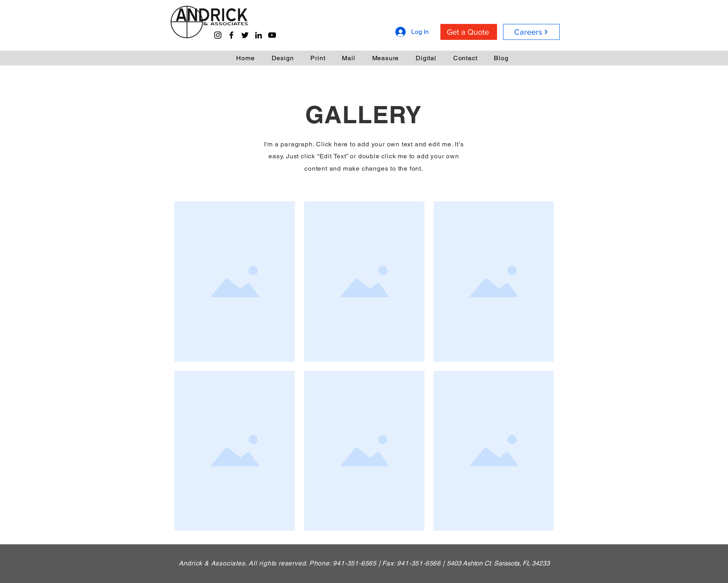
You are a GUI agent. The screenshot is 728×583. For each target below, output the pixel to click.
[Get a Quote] (469, 32)
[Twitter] (245, 35)
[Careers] (531, 32)
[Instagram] (218, 35)
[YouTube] (272, 35)
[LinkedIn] (258, 35)
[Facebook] (231, 35)
